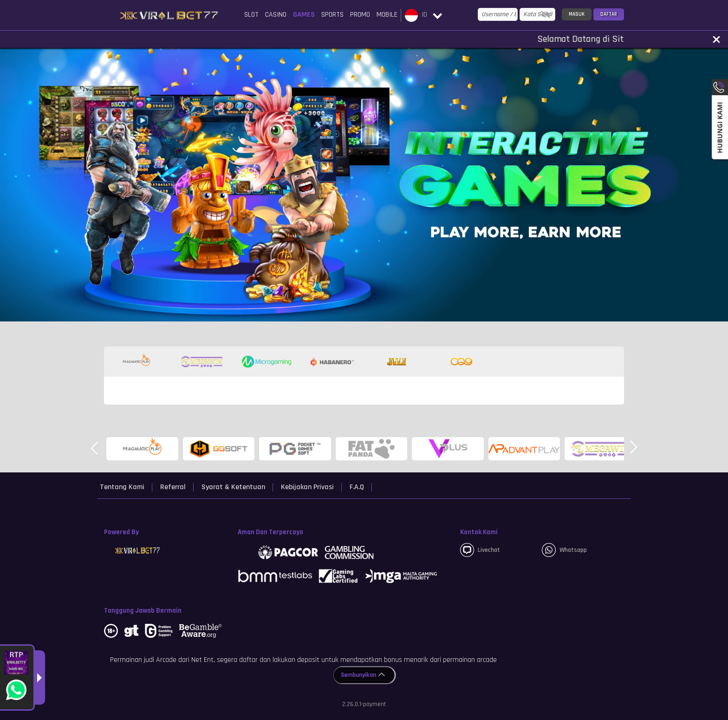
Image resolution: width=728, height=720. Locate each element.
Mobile (387, 15)
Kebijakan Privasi (307, 487)
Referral (173, 487)
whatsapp (564, 550)
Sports (332, 15)
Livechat (480, 550)
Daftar (609, 14)
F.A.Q (357, 487)
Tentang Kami (122, 487)
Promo (360, 15)
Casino (276, 15)
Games (304, 15)
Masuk (577, 14)
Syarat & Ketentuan (233, 487)
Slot (251, 15)
